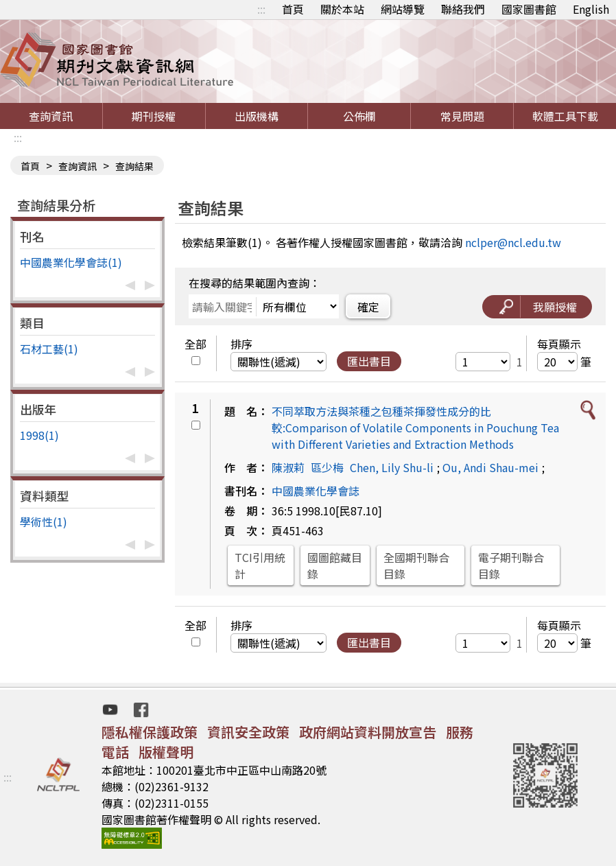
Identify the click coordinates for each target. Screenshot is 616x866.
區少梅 (327, 467)
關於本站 (342, 9)
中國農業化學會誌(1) (71, 262)
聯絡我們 (463, 9)
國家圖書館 (529, 9)
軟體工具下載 (565, 116)
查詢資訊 (51, 116)
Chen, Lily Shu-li (392, 467)
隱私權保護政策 (150, 732)
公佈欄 (359, 116)
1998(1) (39, 435)
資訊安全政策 (248, 732)
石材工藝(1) (49, 349)
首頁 (293, 9)
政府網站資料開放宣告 (368, 732)
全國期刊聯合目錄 (416, 565)
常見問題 (462, 116)
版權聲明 (166, 752)
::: (261, 9)
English (591, 9)
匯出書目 (369, 361)
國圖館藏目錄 (335, 565)
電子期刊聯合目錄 (511, 565)
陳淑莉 (288, 467)
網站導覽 (403, 9)
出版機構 (257, 116)
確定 (368, 307)
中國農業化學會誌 (316, 491)
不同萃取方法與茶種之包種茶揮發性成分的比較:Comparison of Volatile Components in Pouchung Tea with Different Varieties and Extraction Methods (415, 428)
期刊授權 (154, 116)
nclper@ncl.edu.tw (513, 242)
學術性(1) (44, 522)
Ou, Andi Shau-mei (490, 467)
